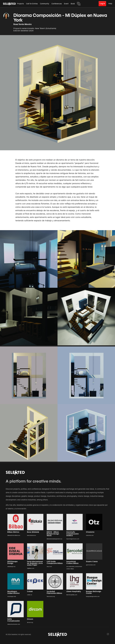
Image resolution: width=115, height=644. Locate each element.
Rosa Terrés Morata (22, 24)
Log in (102, 4)
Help (110, 4)
